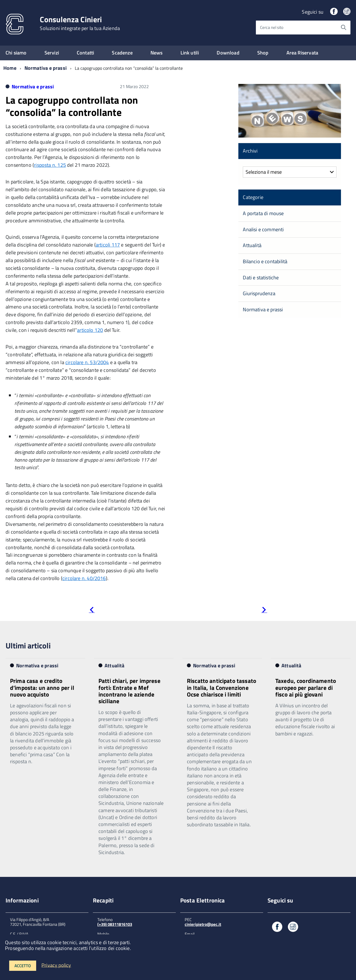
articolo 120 (90, 330)
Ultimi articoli (28, 646)
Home (10, 68)
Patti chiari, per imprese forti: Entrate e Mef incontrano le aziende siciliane (129, 691)
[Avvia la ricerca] (343, 28)
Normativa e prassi (46, 68)
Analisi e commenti (263, 229)
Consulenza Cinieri (80, 23)
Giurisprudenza (259, 293)
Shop (263, 53)
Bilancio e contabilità (265, 261)
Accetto (23, 966)
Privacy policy (56, 965)
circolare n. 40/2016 (84, 578)
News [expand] (157, 53)
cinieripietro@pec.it (203, 924)
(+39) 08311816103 (115, 924)
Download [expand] (228, 53)
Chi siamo (16, 53)
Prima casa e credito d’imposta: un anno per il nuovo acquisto (42, 687)
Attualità (252, 245)
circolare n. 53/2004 (87, 362)
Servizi (52, 53)
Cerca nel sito (272, 27)
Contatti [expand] (85, 53)
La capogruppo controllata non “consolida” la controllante (72, 106)
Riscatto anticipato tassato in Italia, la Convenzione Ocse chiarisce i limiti (222, 687)
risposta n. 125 (50, 165)
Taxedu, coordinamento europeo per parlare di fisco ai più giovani (306, 687)
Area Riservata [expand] (302, 53)
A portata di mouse (263, 213)
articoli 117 (108, 245)
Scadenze (122, 53)
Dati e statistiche (261, 278)
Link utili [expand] (190, 53)
